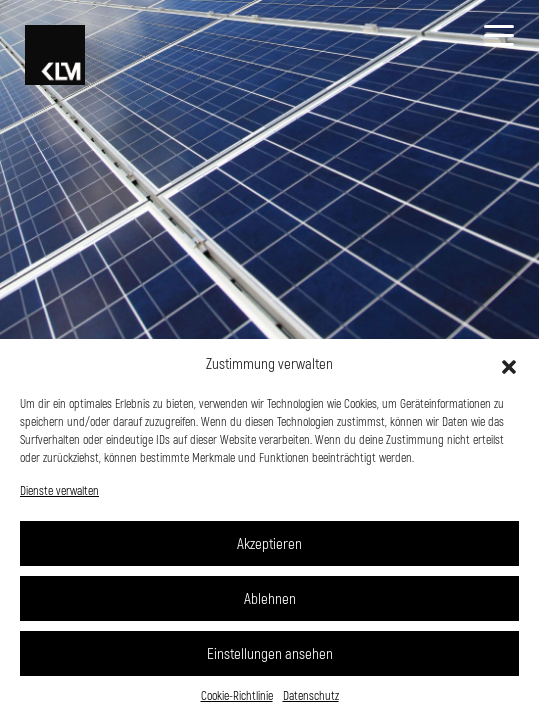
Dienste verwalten (59, 490)
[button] (509, 364)
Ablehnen (270, 598)
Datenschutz (311, 695)
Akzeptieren (269, 543)
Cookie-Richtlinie (237, 695)
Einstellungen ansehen (270, 653)
